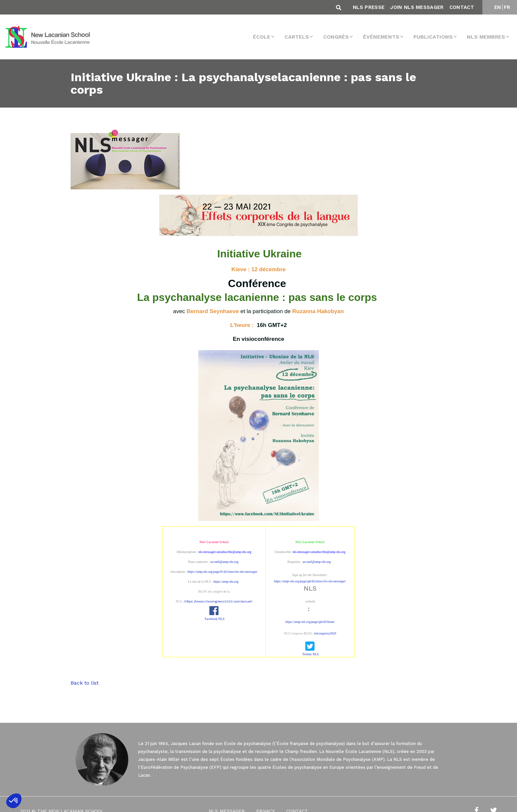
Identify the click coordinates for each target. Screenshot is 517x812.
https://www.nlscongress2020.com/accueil (218, 601)
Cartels (297, 37)
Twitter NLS (311, 654)
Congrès (336, 37)
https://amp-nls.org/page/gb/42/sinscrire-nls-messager (310, 581)
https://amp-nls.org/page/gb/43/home (310, 622)
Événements (381, 37)
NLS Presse (369, 7)
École (262, 37)
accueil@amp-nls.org (224, 562)
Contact (462, 7)
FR (507, 7)
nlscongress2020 (325, 633)
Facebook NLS (215, 619)
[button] (14, 801)
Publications (433, 37)
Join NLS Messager (417, 7)
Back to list (85, 683)
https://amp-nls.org (226, 582)
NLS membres (486, 37)
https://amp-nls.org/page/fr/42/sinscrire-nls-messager (223, 572)
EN (498, 7)
